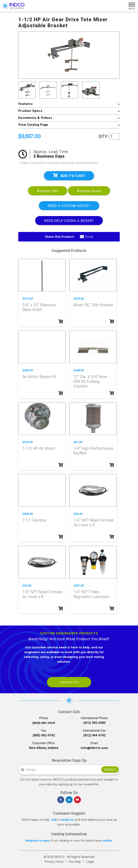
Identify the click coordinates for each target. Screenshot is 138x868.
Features (25, 104)
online (107, 841)
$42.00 (27, 586)
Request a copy (37, 841)
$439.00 (79, 299)
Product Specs (30, 111)
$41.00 (78, 442)
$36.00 (78, 514)
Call (54, 820)
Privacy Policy (54, 862)
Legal (90, 862)
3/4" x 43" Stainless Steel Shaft (39, 307)
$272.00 (27, 299)
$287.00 (79, 586)
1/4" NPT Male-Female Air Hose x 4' (94, 523)
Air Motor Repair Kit (39, 377)
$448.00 (79, 370)
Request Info (48, 191)
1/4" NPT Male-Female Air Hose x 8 (42, 594)
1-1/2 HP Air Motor (39, 448)
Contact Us (69, 682)
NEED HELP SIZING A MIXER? (69, 221)
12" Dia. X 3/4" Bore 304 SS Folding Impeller (90, 381)
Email (86, 237)
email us (67, 820)
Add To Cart (69, 176)
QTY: (104, 136)
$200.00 (27, 370)
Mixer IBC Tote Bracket (93, 305)
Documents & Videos (35, 118)
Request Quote (89, 191)
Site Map (75, 862)
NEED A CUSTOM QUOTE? (69, 206)
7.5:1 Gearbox (34, 520)
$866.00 (27, 514)
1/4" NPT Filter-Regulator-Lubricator (92, 594)
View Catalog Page (33, 125)
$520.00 (27, 442)
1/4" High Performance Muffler (93, 451)
